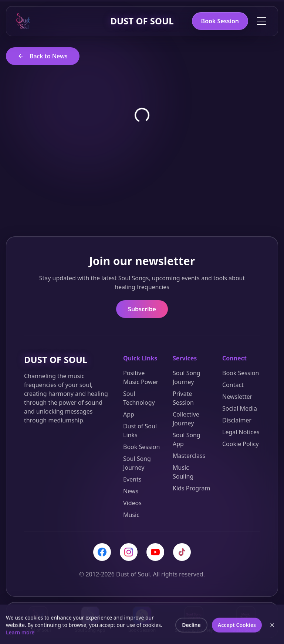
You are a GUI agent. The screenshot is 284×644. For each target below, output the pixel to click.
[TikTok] (182, 552)
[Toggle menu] (261, 21)
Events (132, 479)
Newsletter (237, 397)
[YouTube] (155, 552)
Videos (132, 503)
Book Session (220, 21)
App (129, 414)
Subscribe (142, 309)
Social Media (240, 408)
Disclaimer (237, 420)
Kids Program (191, 488)
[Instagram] (129, 552)
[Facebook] (102, 552)
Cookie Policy (241, 444)
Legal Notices (241, 432)
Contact (233, 385)
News (131, 491)
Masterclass (189, 456)
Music (131, 515)
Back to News (43, 56)
